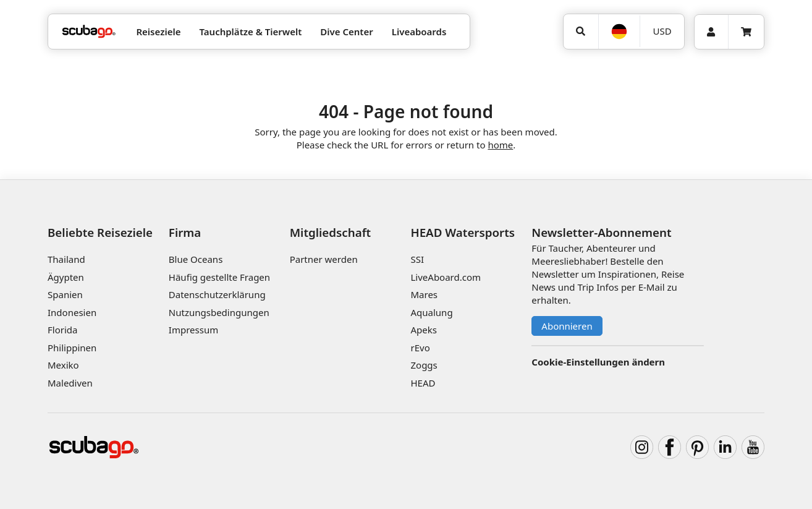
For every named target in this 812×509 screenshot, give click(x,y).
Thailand (66, 259)
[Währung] (662, 31)
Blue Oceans (196, 259)
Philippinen (72, 348)
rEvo (420, 348)
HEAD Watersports (463, 232)
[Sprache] (619, 32)
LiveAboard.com (446, 277)
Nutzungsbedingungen (219, 312)
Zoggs (424, 365)
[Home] (89, 32)
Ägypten (66, 277)
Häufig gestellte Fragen (219, 277)
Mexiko (63, 365)
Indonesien (72, 312)
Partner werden (324, 259)
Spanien (65, 294)
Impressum (193, 330)
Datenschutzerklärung (217, 294)
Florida (62, 330)
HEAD (423, 383)
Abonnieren (567, 326)
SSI (417, 259)
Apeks (423, 330)
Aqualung (431, 312)
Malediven (70, 383)
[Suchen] (581, 32)
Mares (424, 294)
